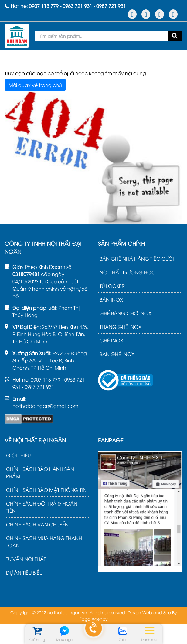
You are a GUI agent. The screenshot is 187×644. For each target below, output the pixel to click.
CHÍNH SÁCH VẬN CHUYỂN (37, 524)
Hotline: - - (65, 6)
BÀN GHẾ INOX (117, 354)
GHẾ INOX (111, 340)
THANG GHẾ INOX (121, 327)
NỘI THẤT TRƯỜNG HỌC (127, 272)
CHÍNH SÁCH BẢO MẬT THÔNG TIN (46, 490)
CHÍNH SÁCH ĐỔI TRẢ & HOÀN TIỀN (42, 507)
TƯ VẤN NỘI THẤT (26, 559)
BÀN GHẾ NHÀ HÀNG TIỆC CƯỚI (137, 259)
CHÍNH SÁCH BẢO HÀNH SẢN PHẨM (40, 472)
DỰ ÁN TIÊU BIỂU (24, 572)
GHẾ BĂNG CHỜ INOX (126, 313)
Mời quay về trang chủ (35, 85)
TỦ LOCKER (112, 286)
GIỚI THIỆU (18, 455)
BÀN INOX (111, 299)
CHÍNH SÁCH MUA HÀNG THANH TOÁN (44, 542)
